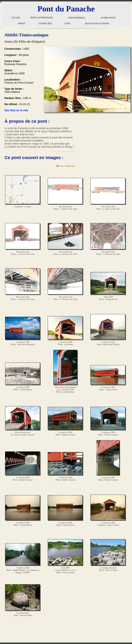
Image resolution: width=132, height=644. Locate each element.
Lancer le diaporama (67, 166)
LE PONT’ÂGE (45, 24)
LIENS (67, 24)
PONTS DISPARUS (77, 18)
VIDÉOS (21, 24)
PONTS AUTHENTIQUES (42, 18)
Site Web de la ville (16, 110)
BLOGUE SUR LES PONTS (97, 24)
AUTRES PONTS (108, 18)
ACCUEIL (16, 18)
